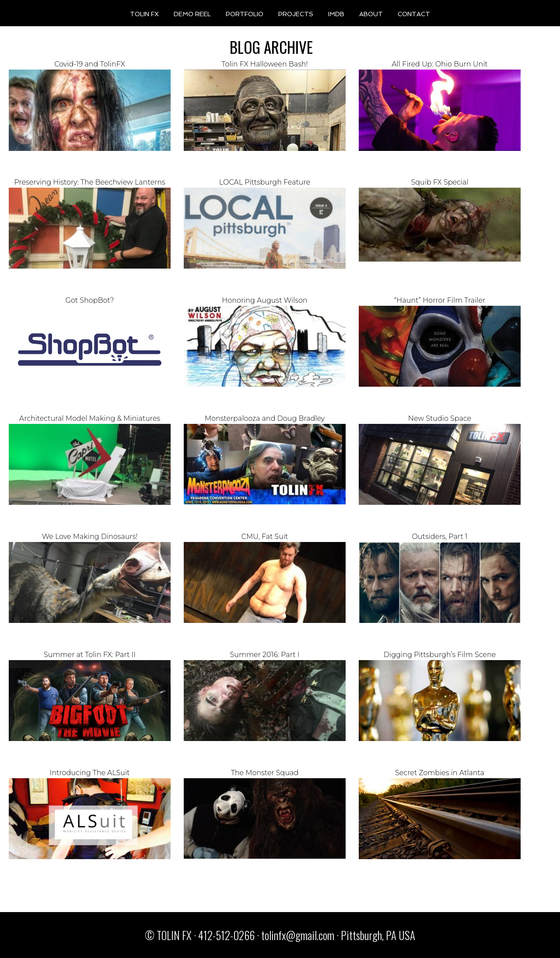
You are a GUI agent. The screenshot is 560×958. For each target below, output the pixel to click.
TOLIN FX (144, 14)
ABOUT (371, 14)
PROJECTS (296, 14)
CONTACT (414, 14)
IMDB (336, 14)
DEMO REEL (192, 14)
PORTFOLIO (245, 14)
